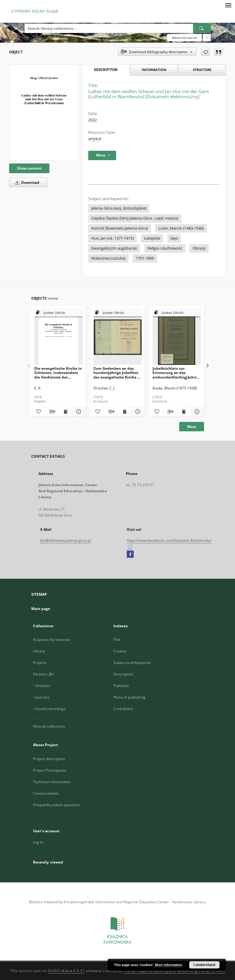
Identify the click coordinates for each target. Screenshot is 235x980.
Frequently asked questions (57, 805)
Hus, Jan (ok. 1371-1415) (112, 238)
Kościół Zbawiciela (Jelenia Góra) (120, 228)
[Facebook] (130, 554)
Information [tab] (154, 70)
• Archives (42, 686)
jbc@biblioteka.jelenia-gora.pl (66, 540)
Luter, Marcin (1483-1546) (181, 228)
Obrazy (199, 248)
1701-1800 (145, 258)
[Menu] (228, 5)
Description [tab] (106, 70)
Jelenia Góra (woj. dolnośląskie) (119, 208)
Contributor (123, 709)
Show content (29, 168)
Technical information (52, 782)
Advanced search (185, 38)
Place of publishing (129, 697)
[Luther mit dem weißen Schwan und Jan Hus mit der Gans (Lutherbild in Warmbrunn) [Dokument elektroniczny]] (44, 112)
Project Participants (50, 770)
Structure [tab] (202, 70)
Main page (41, 609)
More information (169, 965)
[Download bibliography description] (52, 412)
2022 (92, 120)
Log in (38, 842)
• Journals (41, 697)
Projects (40, 663)
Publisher (121, 686)
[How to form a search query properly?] (207, 38)
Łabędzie (152, 238)
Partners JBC (44, 674)
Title (117, 640)
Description (123, 674)
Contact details (46, 793)
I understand (204, 965)
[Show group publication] (59, 313)
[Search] (202, 28)
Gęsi (174, 238)
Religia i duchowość (165, 248)
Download (26, 182)
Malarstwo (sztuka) (108, 258)
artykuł (95, 139)
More (192, 427)
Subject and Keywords (132, 663)
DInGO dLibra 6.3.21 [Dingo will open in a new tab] (66, 971)
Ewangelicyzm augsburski (114, 248)
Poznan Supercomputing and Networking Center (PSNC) (174, 971)
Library (39, 651)
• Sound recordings (49, 709)
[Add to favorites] (205, 52)
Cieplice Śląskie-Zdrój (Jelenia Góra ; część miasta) (135, 218)
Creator (120, 651)
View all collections (49, 726)
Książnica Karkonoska (52, 640)
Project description (49, 759)
